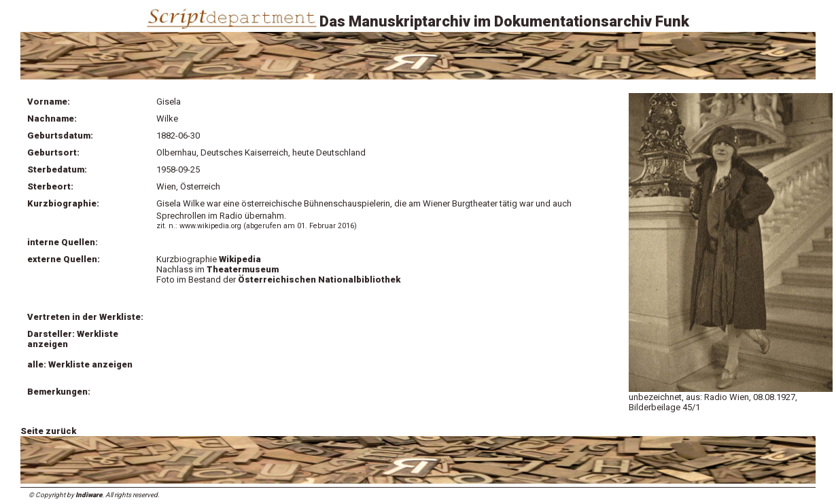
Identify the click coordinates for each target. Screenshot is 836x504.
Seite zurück (48, 431)
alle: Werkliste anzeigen (80, 364)
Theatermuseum (243, 269)
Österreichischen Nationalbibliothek (319, 280)
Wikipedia (240, 259)
